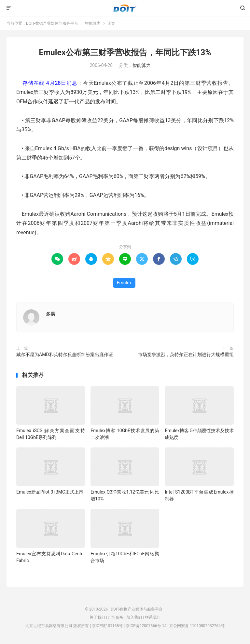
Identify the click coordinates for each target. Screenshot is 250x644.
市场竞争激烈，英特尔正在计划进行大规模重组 (186, 354)
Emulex (124, 283)
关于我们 (97, 617)
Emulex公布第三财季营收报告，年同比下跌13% (125, 52)
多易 (50, 314)
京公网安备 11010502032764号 (197, 626)
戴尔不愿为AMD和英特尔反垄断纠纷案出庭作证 (65, 354)
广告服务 (116, 617)
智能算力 (93, 23)
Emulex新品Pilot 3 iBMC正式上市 (50, 492)
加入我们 (134, 617)
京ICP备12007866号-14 (146, 626)
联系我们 (153, 617)
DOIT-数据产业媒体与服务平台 (125, 8)
